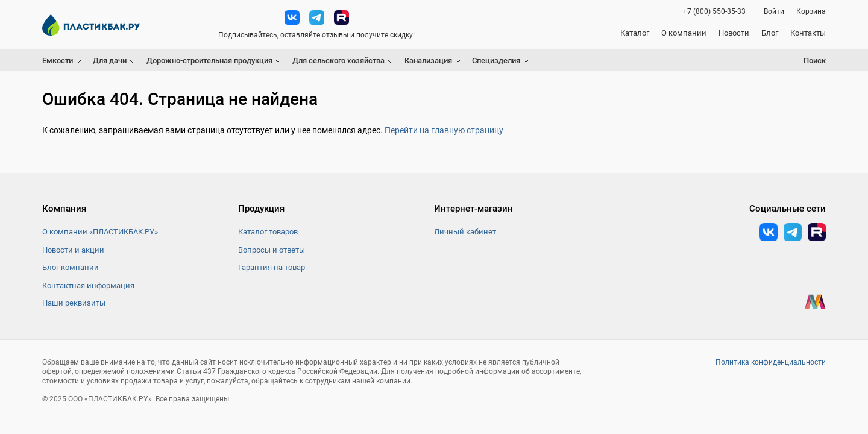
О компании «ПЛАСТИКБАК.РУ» (100, 232)
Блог (770, 33)
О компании (684, 33)
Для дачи (110, 61)
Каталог (635, 33)
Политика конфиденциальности (771, 362)
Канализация (428, 61)
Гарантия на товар (272, 267)
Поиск (815, 61)
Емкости (58, 61)
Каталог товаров (268, 232)
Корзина (811, 11)
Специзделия (496, 61)
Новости (734, 33)
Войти (774, 11)
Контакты (808, 33)
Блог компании (71, 267)
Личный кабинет (465, 232)
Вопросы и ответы (272, 250)
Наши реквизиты (74, 303)
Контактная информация (88, 285)
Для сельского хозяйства (338, 61)
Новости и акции (73, 250)
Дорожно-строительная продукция (209, 61)
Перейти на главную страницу (444, 130)
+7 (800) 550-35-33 (714, 11)
